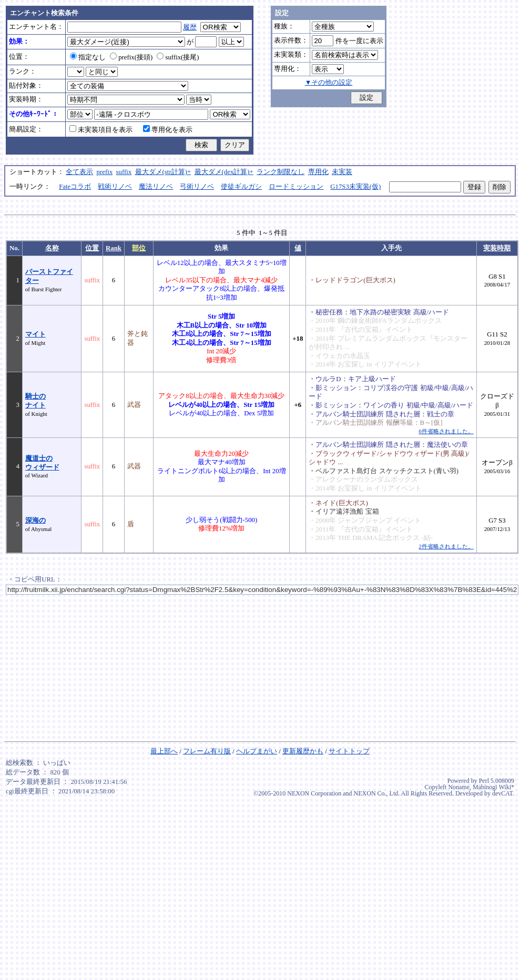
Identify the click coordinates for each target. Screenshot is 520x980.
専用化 (318, 172)
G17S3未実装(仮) (355, 187)
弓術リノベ (197, 187)
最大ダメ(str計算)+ (163, 172)
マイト (35, 334)
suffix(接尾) (178, 57)
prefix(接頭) (131, 57)
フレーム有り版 (207, 751)
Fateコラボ (75, 187)
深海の (35, 520)
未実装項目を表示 (101, 130)
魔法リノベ (156, 187)
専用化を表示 (168, 130)
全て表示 (79, 172)
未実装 (342, 172)
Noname (459, 787)
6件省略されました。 (446, 431)
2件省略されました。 (446, 546)
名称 (52, 248)
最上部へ (164, 751)
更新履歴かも (303, 751)
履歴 (190, 27)
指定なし (88, 57)
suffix (124, 172)
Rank (114, 248)
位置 (92, 248)
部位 (139, 248)
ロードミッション (296, 187)
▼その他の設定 (329, 83)
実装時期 (497, 248)
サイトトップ (349, 751)
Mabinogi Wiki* (493, 787)
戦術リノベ (115, 187)
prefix (105, 172)
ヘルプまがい (257, 751)
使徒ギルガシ (241, 187)
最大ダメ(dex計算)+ (224, 172)
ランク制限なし (281, 172)
